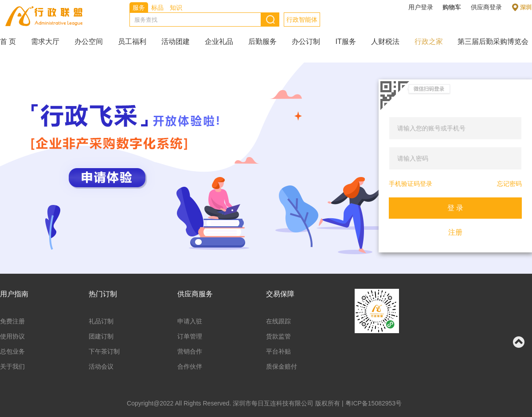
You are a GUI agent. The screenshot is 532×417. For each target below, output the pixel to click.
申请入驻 (190, 321)
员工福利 (132, 41)
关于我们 (12, 366)
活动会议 (101, 366)
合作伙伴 (190, 366)
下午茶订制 (104, 351)
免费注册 (12, 321)
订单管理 (190, 336)
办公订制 (306, 41)
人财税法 (385, 41)
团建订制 (101, 336)
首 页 (8, 41)
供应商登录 (486, 7)
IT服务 (345, 41)
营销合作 (190, 351)
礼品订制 (101, 321)
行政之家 (429, 41)
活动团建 (176, 41)
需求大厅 (45, 41)
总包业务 (12, 351)
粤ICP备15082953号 (374, 403)
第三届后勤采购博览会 (493, 41)
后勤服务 (262, 41)
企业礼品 (219, 41)
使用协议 (12, 336)
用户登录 (421, 7)
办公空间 (89, 41)
